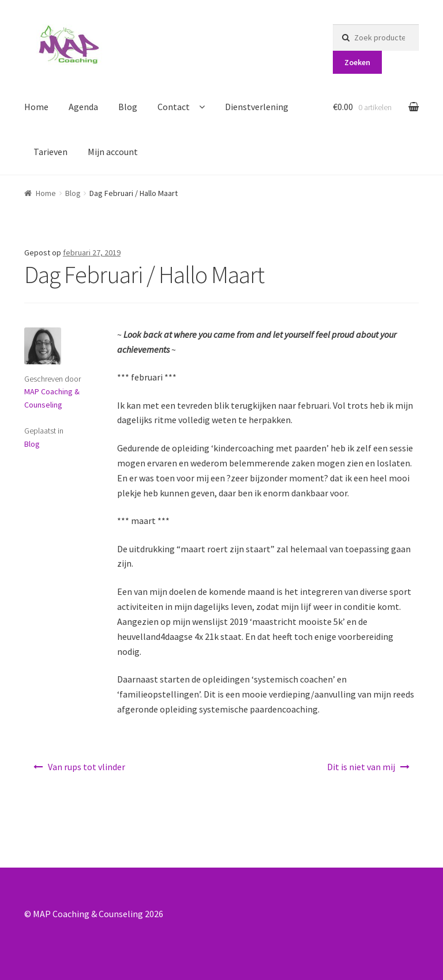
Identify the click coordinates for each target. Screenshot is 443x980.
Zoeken (357, 62)
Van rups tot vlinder (87, 767)
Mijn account (113, 152)
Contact (174, 107)
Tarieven (50, 152)
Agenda (83, 107)
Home (36, 107)
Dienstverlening (257, 107)
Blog (128, 107)
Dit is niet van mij (361, 767)
